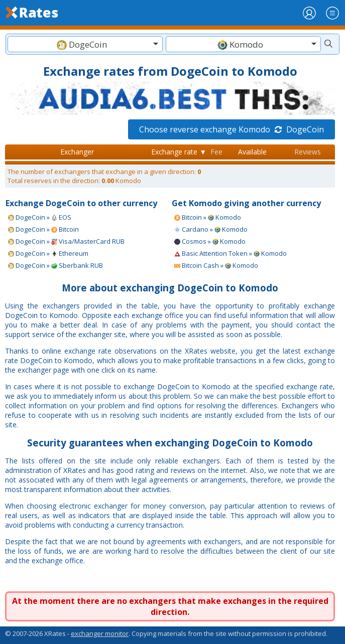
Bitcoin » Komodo (208, 217)
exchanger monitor (100, 633)
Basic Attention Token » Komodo (231, 253)
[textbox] (85, 44)
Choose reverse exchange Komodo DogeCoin (232, 129)
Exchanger (77, 152)
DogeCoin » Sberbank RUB (55, 265)
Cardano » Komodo (211, 229)
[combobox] (85, 44)
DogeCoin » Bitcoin (43, 229)
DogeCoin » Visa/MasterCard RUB (66, 241)
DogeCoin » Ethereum (48, 253)
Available (252, 152)
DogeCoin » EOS (40, 217)
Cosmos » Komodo (210, 241)
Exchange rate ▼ (179, 152)
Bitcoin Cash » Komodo (216, 265)
